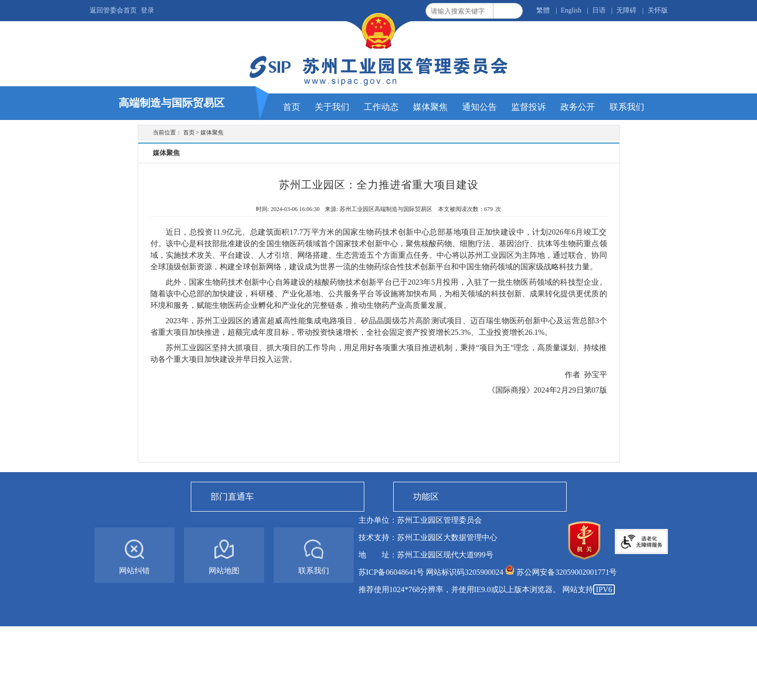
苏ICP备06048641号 (392, 572)
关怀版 (658, 10)
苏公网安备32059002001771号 (567, 572)
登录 (147, 10)
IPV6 (604, 589)
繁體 (543, 10)
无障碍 (626, 10)
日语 (599, 10)
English (571, 10)
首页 (189, 132)
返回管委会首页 (113, 10)
